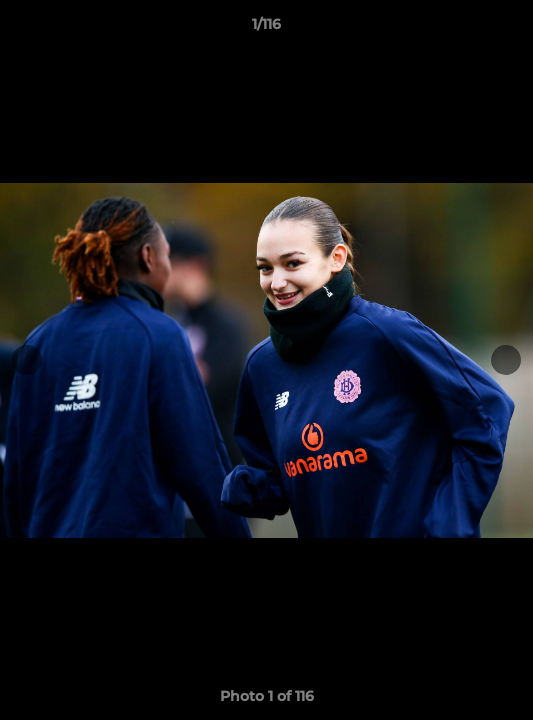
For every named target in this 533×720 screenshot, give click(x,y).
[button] (509, 29)
